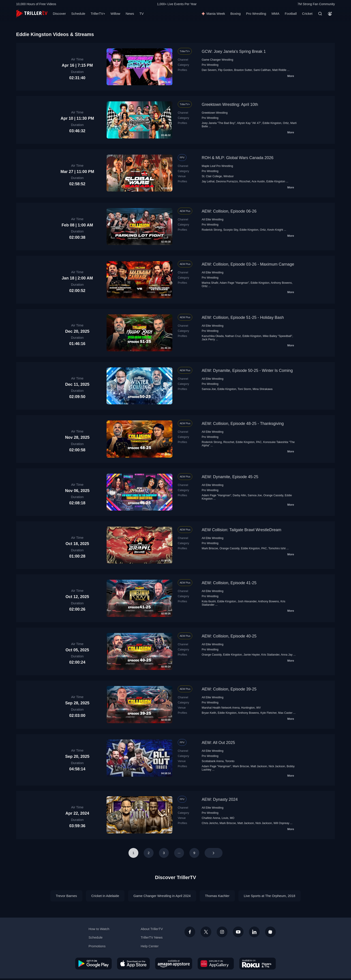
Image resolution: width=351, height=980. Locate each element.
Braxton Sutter (243, 70)
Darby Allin (240, 495)
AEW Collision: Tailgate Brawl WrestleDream (241, 530)
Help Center (150, 946)
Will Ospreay (281, 823)
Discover (59, 14)
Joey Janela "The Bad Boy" (219, 123)
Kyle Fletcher (268, 713)
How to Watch (99, 929)
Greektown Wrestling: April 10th (230, 104)
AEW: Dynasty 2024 (220, 799)
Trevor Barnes (66, 896)
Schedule (78, 14)
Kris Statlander (270, 655)
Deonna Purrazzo (227, 181)
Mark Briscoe (210, 548)
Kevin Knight (275, 230)
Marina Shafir (210, 283)
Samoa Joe (209, 389)
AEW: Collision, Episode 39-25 (229, 689)
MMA (275, 14)
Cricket (307, 14)
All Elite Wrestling (213, 219)
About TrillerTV (152, 929)
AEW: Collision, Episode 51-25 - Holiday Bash (243, 317)
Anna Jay (287, 655)
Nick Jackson (277, 766)
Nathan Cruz (233, 336)
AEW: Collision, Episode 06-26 (229, 211)
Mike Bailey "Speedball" (278, 336)
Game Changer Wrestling (217, 60)
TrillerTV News (152, 937)
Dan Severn (209, 70)
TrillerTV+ (98, 14)
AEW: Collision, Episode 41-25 (229, 583)
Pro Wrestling (256, 14)
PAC (259, 442)
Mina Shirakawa (262, 389)
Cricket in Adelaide (105, 896)
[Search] (320, 14)
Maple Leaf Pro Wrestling (217, 166)
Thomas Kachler (217, 896)
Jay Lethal (208, 181)
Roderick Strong (212, 230)
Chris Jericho (210, 823)
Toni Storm (244, 389)
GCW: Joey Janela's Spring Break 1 (234, 51)
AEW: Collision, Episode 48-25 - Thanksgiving (243, 424)
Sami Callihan (262, 70)
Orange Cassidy (273, 495)
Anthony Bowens (281, 283)
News (130, 14)
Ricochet (245, 181)
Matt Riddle (279, 70)
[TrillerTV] (32, 14)
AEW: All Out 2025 (218, 743)
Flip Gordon (225, 70)
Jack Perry (208, 339)
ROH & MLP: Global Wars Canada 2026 (238, 158)
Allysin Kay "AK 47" (249, 123)
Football (291, 14)
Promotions (97, 946)
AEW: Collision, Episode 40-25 (229, 636)
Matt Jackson (259, 766)
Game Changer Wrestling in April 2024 (162, 896)
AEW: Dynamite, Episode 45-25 (230, 477)
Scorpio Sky (231, 230)
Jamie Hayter (252, 655)
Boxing (235, 14)
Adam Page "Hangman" (234, 283)
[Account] (330, 14)
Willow (115, 14)
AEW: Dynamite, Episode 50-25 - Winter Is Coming (247, 371)
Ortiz (286, 123)
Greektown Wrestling (215, 113)
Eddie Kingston (272, 123)
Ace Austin (258, 181)
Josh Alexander (247, 601)
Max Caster (285, 713)
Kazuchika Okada (213, 336)
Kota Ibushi (209, 601)
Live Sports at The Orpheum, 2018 (270, 896)
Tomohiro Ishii (277, 548)
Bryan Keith (209, 713)
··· (179, 853)
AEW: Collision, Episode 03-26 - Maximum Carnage (248, 264)
